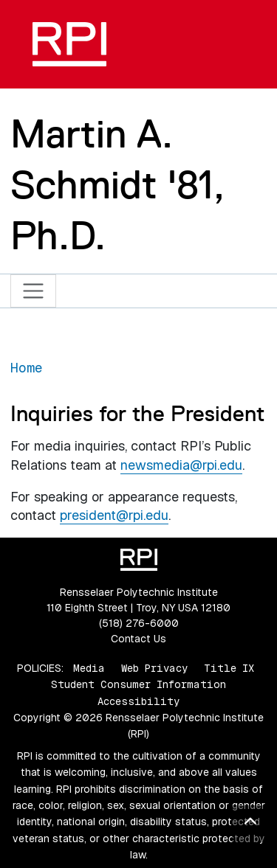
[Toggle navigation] (34, 291)
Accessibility (138, 701)
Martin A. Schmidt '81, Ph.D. (117, 185)
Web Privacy (154, 668)
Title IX (229, 668)
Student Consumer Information (138, 684)
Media (89, 668)
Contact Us (138, 639)
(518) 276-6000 (139, 623)
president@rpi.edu (114, 515)
